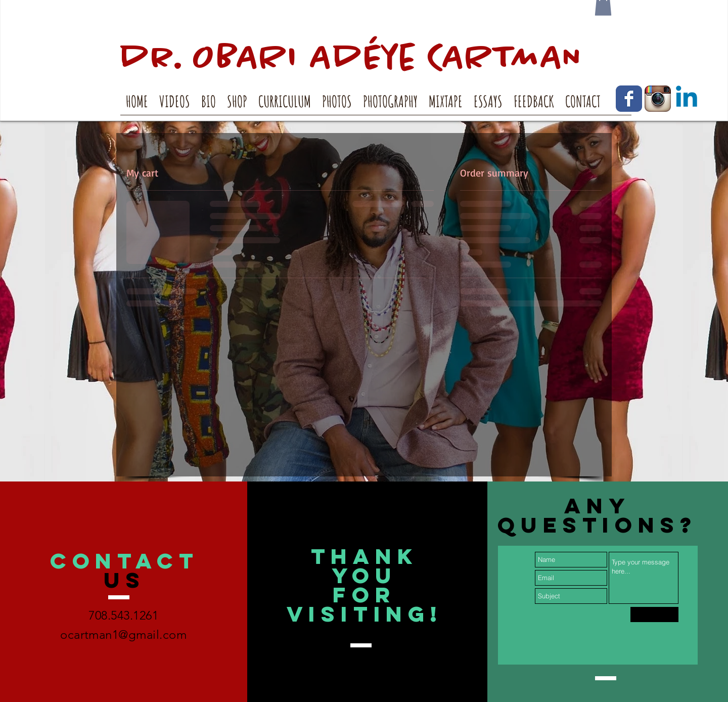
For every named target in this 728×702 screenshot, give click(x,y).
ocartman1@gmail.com (123, 634)
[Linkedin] (687, 99)
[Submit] (654, 615)
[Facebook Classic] (629, 99)
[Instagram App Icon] (658, 99)
